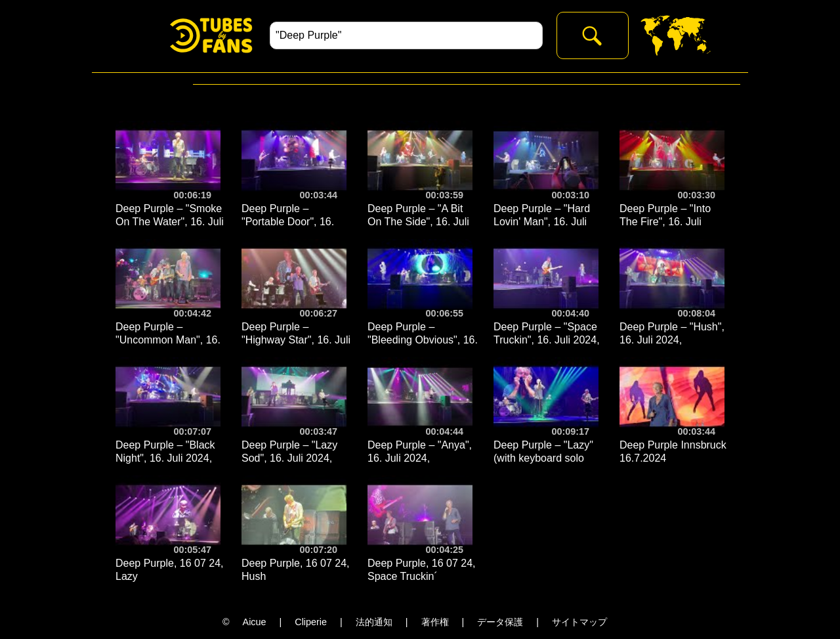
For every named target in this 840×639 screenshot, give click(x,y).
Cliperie (311, 622)
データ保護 (500, 622)
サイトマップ (579, 622)
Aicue (255, 622)
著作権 (435, 622)
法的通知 (374, 622)
